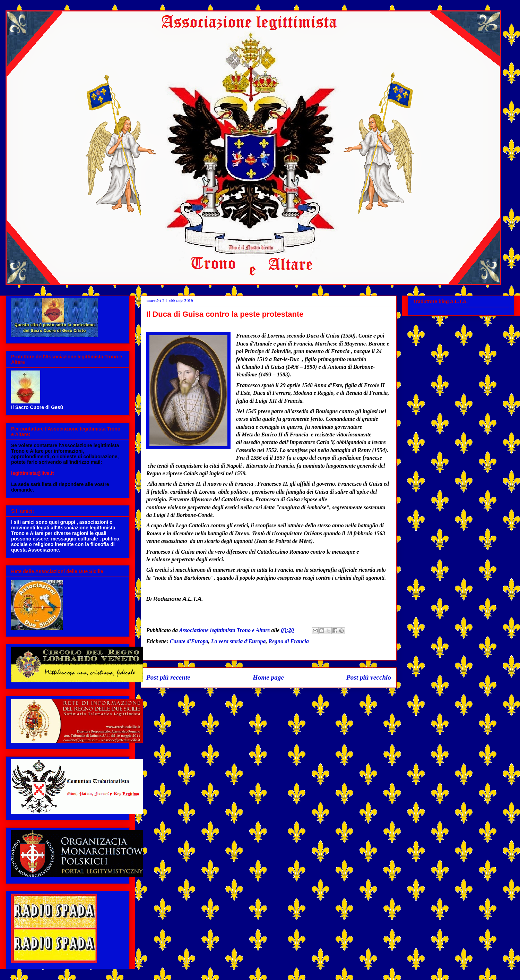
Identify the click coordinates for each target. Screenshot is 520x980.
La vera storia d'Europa (239, 641)
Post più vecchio (369, 677)
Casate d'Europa (189, 641)
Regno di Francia (288, 641)
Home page (268, 677)
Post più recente (168, 677)
